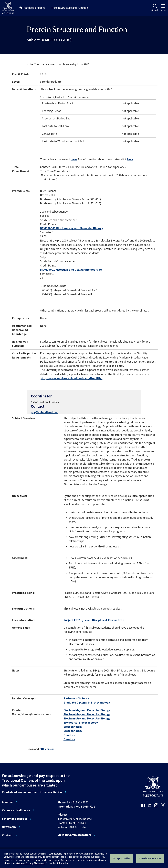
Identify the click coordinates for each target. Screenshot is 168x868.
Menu (163, 8)
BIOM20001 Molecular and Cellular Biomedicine (71, 270)
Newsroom (9, 827)
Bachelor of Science (76, 698)
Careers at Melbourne (16, 810)
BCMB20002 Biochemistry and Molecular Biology (71, 228)
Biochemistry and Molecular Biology (87, 710)
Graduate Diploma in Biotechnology (87, 702)
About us (8, 802)
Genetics (69, 735)
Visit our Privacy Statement (31, 863)
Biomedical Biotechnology (81, 723)
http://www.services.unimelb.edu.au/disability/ (71, 378)
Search (155, 8)
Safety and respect (15, 819)
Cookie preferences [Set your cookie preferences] (150, 858)
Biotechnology (73, 727)
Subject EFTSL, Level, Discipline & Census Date (94, 620)
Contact (7, 835)
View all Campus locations (75, 835)
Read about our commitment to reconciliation (32, 792)
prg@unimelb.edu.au (45, 412)
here (74, 159)
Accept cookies (122, 858)
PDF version (47, 749)
